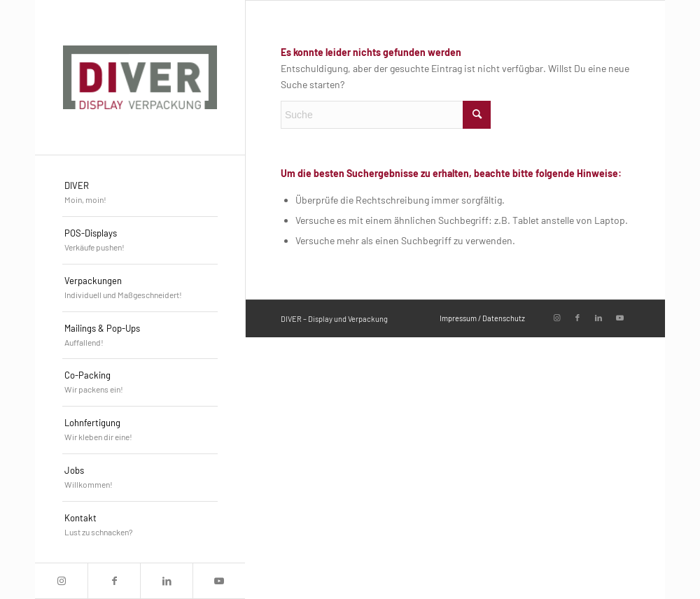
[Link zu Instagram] (61, 581)
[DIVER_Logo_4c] (140, 77)
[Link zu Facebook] (114, 581)
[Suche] (386, 115)
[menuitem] (140, 193)
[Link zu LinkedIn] (166, 581)
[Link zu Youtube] (219, 581)
